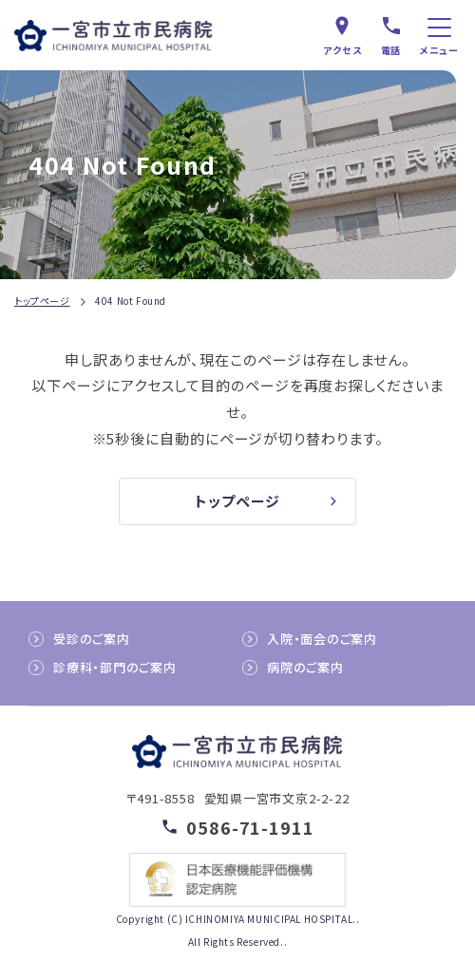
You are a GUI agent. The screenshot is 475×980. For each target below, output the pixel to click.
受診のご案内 (92, 639)
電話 (391, 50)
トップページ (42, 301)
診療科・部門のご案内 (115, 667)
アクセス (342, 50)
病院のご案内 (305, 667)
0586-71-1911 (250, 827)
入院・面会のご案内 (322, 639)
